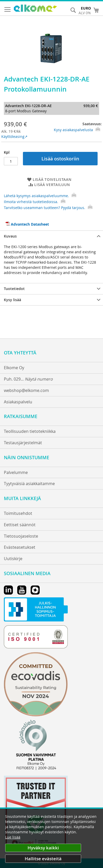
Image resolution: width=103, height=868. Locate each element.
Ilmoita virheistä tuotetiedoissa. (35, 202)
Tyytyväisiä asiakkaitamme (29, 484)
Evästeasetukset (20, 547)
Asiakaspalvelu (18, 402)
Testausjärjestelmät (23, 443)
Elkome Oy (14, 368)
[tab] (51, 236)
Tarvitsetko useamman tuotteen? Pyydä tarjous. (48, 208)
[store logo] (35, 9)
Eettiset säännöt (20, 525)
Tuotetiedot (14, 289)
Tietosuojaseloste (21, 536)
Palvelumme (16, 472)
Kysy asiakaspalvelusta (73, 130)
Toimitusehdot (18, 513)
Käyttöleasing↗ (14, 136)
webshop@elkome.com (26, 390)
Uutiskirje (13, 559)
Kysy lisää (12, 300)
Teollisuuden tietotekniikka (30, 431)
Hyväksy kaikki (43, 848)
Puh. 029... (28, 379)
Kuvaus (10, 236)
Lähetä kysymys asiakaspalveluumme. (40, 196)
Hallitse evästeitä (43, 859)
